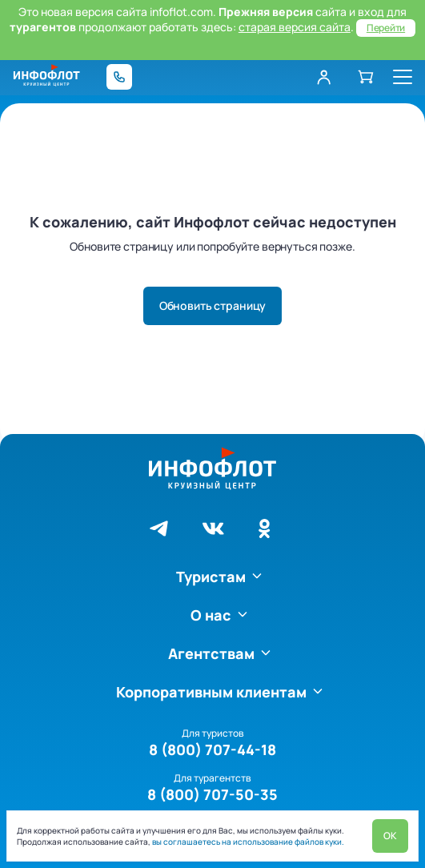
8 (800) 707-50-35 (212, 794)
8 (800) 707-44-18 (212, 749)
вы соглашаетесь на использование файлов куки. (247, 842)
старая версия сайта (295, 27)
